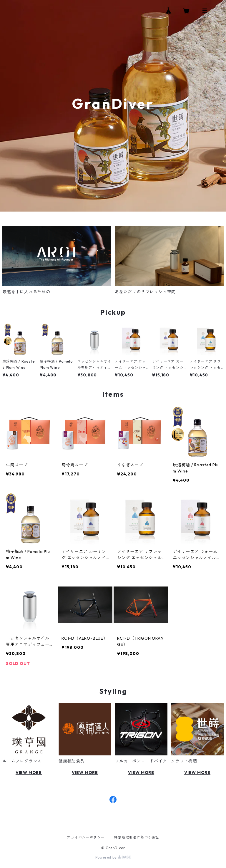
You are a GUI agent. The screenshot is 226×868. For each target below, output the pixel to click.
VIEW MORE (29, 773)
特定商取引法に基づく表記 (137, 837)
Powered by (113, 857)
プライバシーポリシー (86, 837)
